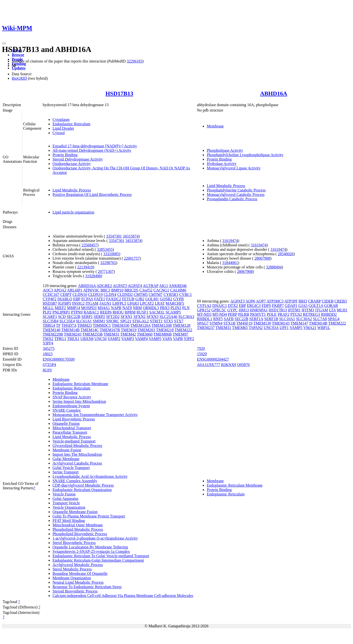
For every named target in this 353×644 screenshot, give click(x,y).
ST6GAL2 (141, 321)
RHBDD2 (329, 314)
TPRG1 (60, 339)
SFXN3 (152, 317)
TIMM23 (85, 325)
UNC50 (101, 339)
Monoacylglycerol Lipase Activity (234, 168)
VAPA (167, 339)
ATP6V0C (91, 290)
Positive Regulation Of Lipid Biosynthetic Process (92, 195)
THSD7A (69, 325)
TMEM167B (110, 330)
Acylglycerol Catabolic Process (77, 463)
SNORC (113, 321)
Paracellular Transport (70, 432)
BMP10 (117, 290)
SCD (62, 317)
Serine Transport (65, 472)
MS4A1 (104, 308)
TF (58, 325)
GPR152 (204, 310)
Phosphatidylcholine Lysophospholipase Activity (245, 155)
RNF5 (218, 319)
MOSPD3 (89, 308)
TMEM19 (129, 330)
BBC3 (105, 290)
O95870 (243, 365)
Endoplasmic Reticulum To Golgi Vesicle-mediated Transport (101, 556)
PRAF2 (283, 314)
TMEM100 (121, 325)
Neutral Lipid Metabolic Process (78, 582)
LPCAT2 (147, 303)
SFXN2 (140, 317)
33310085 (111, 254)
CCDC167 (51, 295)
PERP (232, 314)
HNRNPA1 (259, 310)
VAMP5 (155, 339)
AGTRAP (150, 286)
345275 (49, 348)
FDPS (266, 306)
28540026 (286, 254)
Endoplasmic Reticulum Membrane (80, 384)
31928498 (93, 276)
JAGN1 (105, 303)
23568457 (89, 245)
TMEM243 (73, 334)
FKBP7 (278, 306)
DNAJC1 (220, 306)
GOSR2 (166, 299)
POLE (272, 314)
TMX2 (48, 339)
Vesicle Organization (69, 507)
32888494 (274, 267)
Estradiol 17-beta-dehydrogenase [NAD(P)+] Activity (95, 146)
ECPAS (87, 299)
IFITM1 (294, 310)
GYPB (179, 299)
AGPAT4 (135, 286)
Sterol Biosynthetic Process (74, 543)
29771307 (106, 271)
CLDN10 (80, 295)
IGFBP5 (65, 303)
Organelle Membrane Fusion (75, 512)
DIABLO (65, 299)
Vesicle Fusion (64, 494)
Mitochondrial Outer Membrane (78, 525)
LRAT (160, 303)
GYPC (233, 310)
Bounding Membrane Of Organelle (80, 574)
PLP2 (47, 312)
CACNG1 (161, 290)
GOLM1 (152, 299)
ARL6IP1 (75, 290)
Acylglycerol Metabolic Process (78, 565)
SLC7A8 (320, 319)
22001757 (132, 258)
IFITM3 (308, 310)
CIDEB (328, 301)
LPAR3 (133, 303)
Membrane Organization (72, 578)
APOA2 (60, 290)
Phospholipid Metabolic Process (78, 529)
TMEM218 (165, 330)
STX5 (168, 321)
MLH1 (342, 310)
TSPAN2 (256, 328)
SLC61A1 (84, 321)
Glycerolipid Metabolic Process (77, 446)
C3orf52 (146, 290)
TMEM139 (262, 323)
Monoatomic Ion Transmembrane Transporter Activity (95, 415)
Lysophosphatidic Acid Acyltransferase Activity (90, 476)
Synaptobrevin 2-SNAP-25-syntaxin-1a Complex (91, 551)
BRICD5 (132, 290)
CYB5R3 (171, 295)
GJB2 (140, 299)
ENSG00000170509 (59, 359)
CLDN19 (95, 295)
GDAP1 (291, 306)
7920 (201, 348)
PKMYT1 (258, 314)
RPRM (130, 312)
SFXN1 (127, 317)
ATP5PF (291, 301)
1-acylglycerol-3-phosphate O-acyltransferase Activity (95, 538)
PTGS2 (296, 314)
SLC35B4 (50, 321)
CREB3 (341, 301)
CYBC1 (186, 295)
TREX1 (73, 339)
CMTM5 (141, 295)
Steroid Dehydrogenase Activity (78, 159)
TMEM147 (299, 323)
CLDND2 (125, 295)
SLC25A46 (168, 317)
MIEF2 (60, 308)
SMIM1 (99, 321)
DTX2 (233, 306)
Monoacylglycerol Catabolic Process (236, 195)
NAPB (116, 308)
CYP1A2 (204, 306)
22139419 (85, 267)
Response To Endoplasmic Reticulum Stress (87, 587)
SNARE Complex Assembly (75, 481)
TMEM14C (90, 330)
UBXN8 (87, 339)
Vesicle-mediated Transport (74, 441)
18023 (48, 354)
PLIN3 (176, 308)
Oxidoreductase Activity (72, 164)
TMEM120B (162, 325)
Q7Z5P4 (49, 365)
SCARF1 (50, 317)
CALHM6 (178, 290)
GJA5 (303, 306)
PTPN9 (77, 312)
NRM (137, 308)
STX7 (179, 321)
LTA (332, 310)
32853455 (105, 249)
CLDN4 (110, 295)
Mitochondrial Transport (72, 428)
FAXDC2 (114, 299)
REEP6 (106, 312)
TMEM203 (146, 330)
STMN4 (216, 323)
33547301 (114, 236)
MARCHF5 (175, 303)
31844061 (230, 263)
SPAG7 (203, 323)
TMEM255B (93, 334)
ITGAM (92, 303)
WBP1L (324, 328)
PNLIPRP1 (61, 312)
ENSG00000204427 (213, 359)
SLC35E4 (67, 321)
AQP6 (250, 301)
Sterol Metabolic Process (72, 569)
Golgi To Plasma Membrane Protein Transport (89, 516)
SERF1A (256, 319)
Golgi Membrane (66, 459)
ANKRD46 (178, 286)
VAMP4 (141, 339)
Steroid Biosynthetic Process (75, 591)
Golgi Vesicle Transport (71, 468)
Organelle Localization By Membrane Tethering (90, 547)
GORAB (331, 306)
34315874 (131, 236)
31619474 (230, 241)
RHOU (118, 312)
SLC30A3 (186, 317)
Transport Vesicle (66, 503)
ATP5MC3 (275, 301)
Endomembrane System (71, 406)
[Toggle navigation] (4, 43)
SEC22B (74, 317)
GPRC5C (219, 310)
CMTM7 (156, 295)
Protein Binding (65, 155)
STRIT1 (156, 321)
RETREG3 (312, 314)
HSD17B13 (119, 93)
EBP (77, 299)
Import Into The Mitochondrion (77, 454)
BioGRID (19, 78)
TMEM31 (112, 334)
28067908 (262, 258)
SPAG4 (334, 319)
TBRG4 (49, 325)
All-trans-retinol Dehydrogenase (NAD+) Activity (92, 150)
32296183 (135, 61)
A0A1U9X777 (208, 365)
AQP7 (261, 301)
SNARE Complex (67, 410)
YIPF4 (48, 343)
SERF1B (271, 319)
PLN (186, 308)
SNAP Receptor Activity (72, 397)
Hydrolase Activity (221, 164)
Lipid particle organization (73, 212)
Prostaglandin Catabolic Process (232, 199)
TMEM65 (240, 328)
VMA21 (310, 328)
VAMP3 (128, 339)
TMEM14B (70, 330)
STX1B (229, 323)
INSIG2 (78, 303)
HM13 (244, 310)
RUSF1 (142, 312)
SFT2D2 (113, 317)
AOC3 (48, 290)
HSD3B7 (50, 303)
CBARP (315, 301)
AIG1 (164, 286)
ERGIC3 (254, 306)
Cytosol (59, 133)
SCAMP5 (173, 312)
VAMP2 (114, 339)
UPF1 (284, 328)
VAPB (178, 339)
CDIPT (66, 295)
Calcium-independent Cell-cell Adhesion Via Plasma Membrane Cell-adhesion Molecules (123, 596)
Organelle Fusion (66, 423)
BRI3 (303, 301)
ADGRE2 (104, 286)
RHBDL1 (204, 319)
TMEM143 (281, 323)
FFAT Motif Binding (69, 521)
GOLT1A (316, 306)
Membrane (215, 126)
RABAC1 (91, 312)
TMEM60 (145, 334)
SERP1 (87, 317)
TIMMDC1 (102, 325)
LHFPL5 (119, 303)
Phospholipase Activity (225, 150)
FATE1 (100, 299)
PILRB (244, 314)
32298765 (108, 263)
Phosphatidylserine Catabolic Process (236, 190)
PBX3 (165, 308)
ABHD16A (274, 93)
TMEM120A (141, 325)
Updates (19, 68)
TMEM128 (181, 325)
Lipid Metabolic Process (72, 190)
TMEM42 (128, 334)
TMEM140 (51, 330)
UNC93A (271, 328)
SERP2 (99, 317)
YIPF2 (189, 339)
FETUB (128, 299)
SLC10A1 (287, 319)
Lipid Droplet (63, 128)
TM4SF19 (244, 323)
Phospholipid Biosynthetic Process (80, 534)
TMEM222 (183, 330)
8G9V (47, 370)
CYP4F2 (50, 299)
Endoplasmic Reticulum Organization (82, 490)
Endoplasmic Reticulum (71, 124)
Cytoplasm (61, 120)
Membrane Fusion (67, 450)
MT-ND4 (220, 314)
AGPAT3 (120, 286)
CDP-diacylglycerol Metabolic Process (83, 485)
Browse (18, 55)
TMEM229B (53, 334)
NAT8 (127, 308)
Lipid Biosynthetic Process (74, 419)
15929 (202, 354)
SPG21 (126, 321)
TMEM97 (180, 334)
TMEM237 (206, 328)
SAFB (229, 319)
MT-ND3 (204, 314)
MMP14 (73, 308)
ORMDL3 (151, 308)
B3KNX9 (229, 365)
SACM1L (157, 312)
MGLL (48, 308)
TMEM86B (163, 334)
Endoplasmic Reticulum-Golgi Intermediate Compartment (98, 560)
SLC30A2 (304, 319)
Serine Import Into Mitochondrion (79, 401)
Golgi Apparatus (65, 499)
